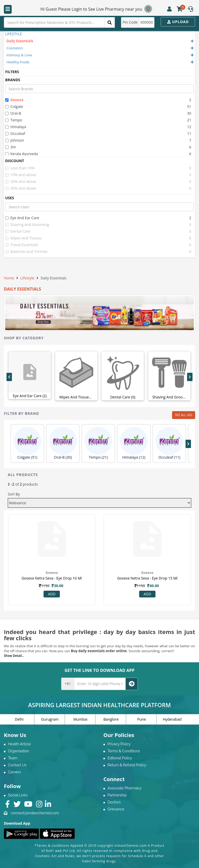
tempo (14, 120)
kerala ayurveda (22, 154)
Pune (142, 719)
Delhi (19, 719)
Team (13, 758)
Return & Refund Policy (127, 765)
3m (10, 147)
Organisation (19, 751)
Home (9, 278)
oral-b (13, 113)
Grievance (116, 809)
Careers (15, 772)
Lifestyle (27, 278)
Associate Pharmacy (125, 788)
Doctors (114, 802)
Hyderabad (172, 719)
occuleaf (15, 133)
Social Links (18, 795)
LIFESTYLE (14, 34)
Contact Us (17, 765)
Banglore (111, 719)
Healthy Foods (18, 62)
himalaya (16, 127)
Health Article (19, 744)
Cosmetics (15, 48)
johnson (15, 140)
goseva (14, 100)
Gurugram (50, 719)
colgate (14, 106)
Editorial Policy (120, 758)
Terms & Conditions (124, 751)
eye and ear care (22, 218)
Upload (178, 22)
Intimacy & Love (19, 55)
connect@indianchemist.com (35, 813)
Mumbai (80, 719)
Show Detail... (14, 656)
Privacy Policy (119, 744)
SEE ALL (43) (184, 415)
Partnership (117, 795)
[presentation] (9, 377)
